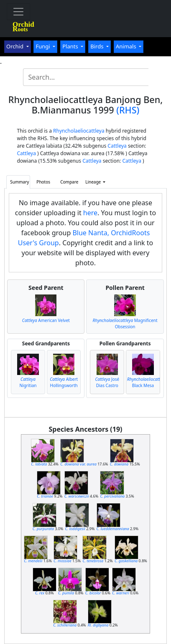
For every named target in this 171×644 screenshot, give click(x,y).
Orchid (15, 46)
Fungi (43, 46)
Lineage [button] (94, 182)
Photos (43, 182)
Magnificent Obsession (125, 323)
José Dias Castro (107, 382)
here (90, 213)
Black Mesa (147, 382)
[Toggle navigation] (18, 12)
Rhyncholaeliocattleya (79, 131)
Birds (98, 46)
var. (78, 464)
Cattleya (117, 146)
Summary (19, 182)
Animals (127, 46)
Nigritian (28, 382)
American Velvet (46, 320)
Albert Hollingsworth (64, 382)
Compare (69, 182)
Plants (71, 46)
